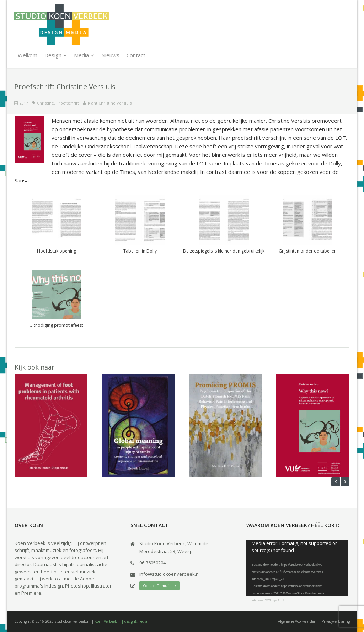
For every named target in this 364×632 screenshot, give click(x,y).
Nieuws (110, 55)
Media (81, 55)
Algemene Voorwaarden (297, 621)
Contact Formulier (159, 586)
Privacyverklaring (336, 621)
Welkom (28, 55)
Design (53, 55)
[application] (297, 568)
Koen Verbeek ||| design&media (121, 621)
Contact (136, 55)
